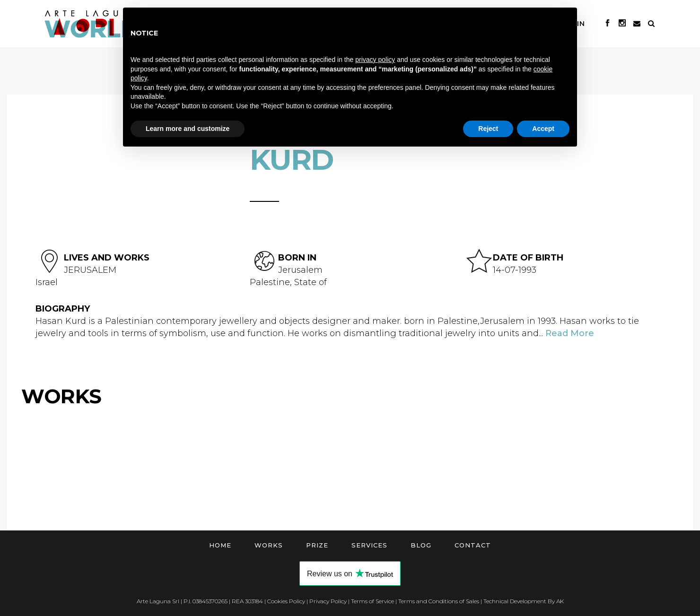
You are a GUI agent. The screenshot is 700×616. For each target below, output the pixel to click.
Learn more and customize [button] (188, 129)
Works (269, 545)
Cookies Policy (286, 601)
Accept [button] (543, 129)
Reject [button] (488, 129)
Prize (317, 545)
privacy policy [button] (375, 60)
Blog (421, 545)
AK (560, 601)
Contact (473, 545)
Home (220, 545)
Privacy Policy (328, 601)
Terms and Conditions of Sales (439, 601)
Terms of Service (372, 601)
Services (369, 545)
